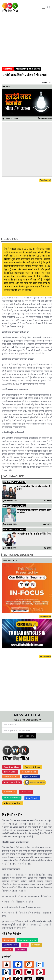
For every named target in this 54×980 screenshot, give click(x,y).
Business (8, 940)
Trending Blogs (12, 767)
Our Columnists (12, 798)
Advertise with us (13, 803)
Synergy (36, 945)
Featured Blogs (32, 767)
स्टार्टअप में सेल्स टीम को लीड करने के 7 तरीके (34, 488)
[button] (49, 7)
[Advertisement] (27, 41)
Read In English (12, 782)
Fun (25, 945)
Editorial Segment (18, 555)
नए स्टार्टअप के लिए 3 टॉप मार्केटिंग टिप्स (34, 534)
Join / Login (32, 798)
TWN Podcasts (11, 776)
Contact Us (10, 792)
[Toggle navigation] (43, 7)
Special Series (31, 776)
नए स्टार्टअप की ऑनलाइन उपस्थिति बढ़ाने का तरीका (34, 511)
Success (21, 950)
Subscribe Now (27, 736)
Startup (8, 69)
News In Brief (35, 782)
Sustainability (11, 945)
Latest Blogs (10, 772)
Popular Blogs (29, 772)
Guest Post (26, 792)
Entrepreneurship (27, 940)
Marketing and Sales (28, 69)
